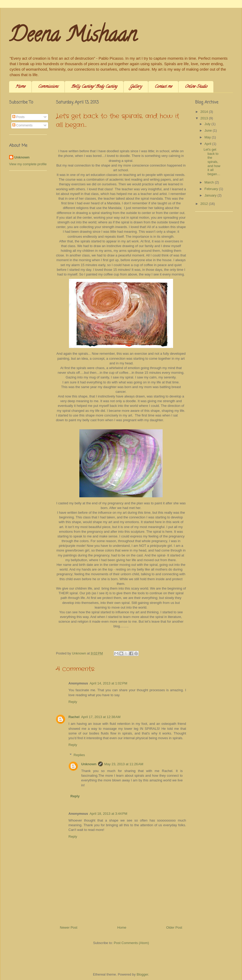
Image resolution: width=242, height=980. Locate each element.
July (208, 124)
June (209, 130)
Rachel (74, 717)
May (208, 137)
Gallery (136, 87)
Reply (73, 702)
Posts (18, 117)
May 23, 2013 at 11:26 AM (124, 764)
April (208, 144)
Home (20, 87)
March (210, 182)
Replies (79, 755)
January (211, 195)
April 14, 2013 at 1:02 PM (108, 683)
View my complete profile (28, 164)
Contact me (163, 87)
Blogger (142, 974)
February (212, 189)
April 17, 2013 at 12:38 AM (101, 717)
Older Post (174, 927)
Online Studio (196, 87)
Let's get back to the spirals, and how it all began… (212, 162)
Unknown (89, 764)
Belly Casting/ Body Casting (94, 87)
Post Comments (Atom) (131, 943)
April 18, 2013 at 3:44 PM (108, 814)
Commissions (48, 87)
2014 (205, 112)
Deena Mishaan (73, 37)
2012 (205, 204)
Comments (22, 125)
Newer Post (69, 927)
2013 (205, 118)
